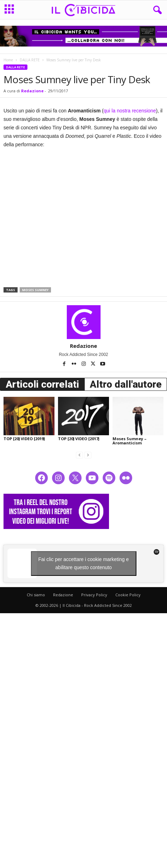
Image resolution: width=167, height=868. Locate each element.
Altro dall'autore (126, 384)
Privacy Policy (94, 595)
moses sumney (35, 290)
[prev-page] (79, 455)
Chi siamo (36, 595)
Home (8, 60)
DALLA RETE (30, 60)
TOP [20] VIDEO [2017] (79, 439)
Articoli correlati (42, 384)
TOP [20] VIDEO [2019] (24, 439)
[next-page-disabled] (88, 455)
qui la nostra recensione (130, 111)
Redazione (32, 91)
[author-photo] (83, 322)
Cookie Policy (128, 595)
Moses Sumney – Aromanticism (130, 441)
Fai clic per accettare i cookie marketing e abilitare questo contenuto (84, 563)
